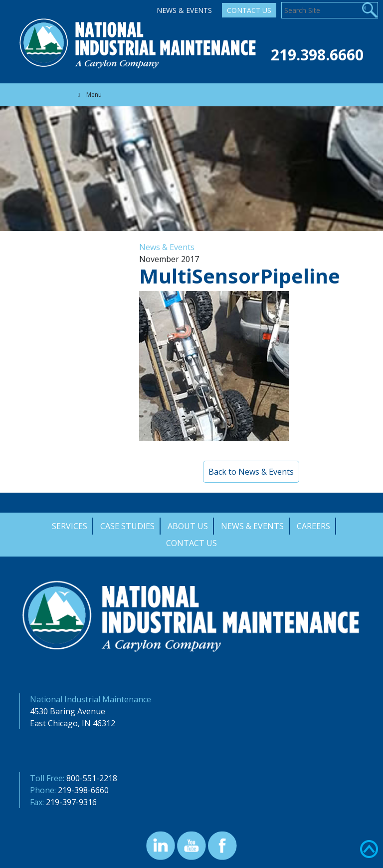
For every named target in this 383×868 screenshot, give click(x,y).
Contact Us (249, 10)
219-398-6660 (83, 790)
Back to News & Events (251, 472)
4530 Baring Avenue (68, 711)
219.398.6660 (317, 55)
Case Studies (127, 526)
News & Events (184, 10)
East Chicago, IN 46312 (73, 723)
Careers (313, 526)
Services (70, 526)
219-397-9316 (71, 802)
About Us (188, 526)
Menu (88, 95)
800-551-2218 (92, 778)
